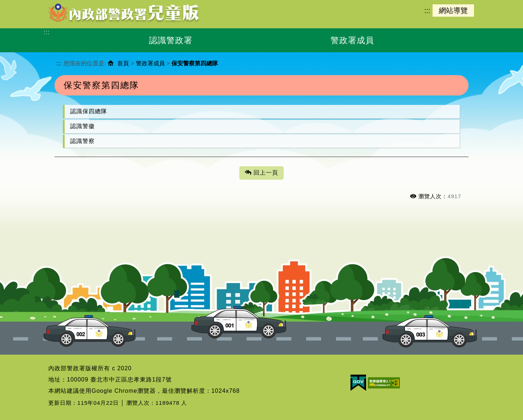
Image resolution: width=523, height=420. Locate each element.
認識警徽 (82, 126)
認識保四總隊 (89, 111)
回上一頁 (261, 173)
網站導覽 (453, 11)
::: (427, 11)
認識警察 (82, 141)
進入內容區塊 (19, 4)
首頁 (123, 63)
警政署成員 (150, 63)
